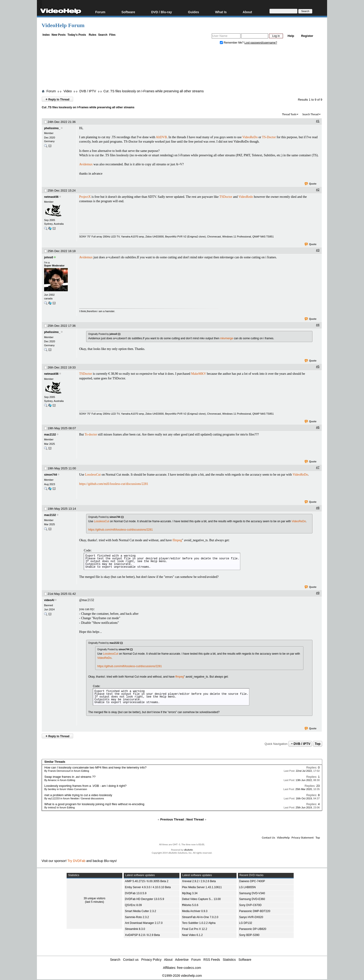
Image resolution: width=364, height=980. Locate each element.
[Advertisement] (182, 68)
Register (307, 36)
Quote (311, 184)
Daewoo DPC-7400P (252, 881)
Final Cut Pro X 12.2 (195, 929)
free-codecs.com (189, 968)
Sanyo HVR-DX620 (251, 917)
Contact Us (268, 837)
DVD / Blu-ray (161, 12)
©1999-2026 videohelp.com (182, 976)
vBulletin (188, 850)
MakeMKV (198, 374)
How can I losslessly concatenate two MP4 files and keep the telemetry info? (95, 767)
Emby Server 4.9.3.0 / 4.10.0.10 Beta (148, 887)
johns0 (49, 257)
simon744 (50, 475)
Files (112, 35)
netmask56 (51, 197)
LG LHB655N (247, 887)
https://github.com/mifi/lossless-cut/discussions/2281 (114, 484)
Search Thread (310, 114)
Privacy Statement (303, 837)
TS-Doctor (269, 137)
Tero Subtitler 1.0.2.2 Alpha (199, 923)
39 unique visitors (94, 898)
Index (46, 35)
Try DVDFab (76, 861)
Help (291, 36)
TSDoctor (226, 197)
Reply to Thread (57, 99)
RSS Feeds (212, 960)
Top (318, 744)
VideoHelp (283, 837)
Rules (93, 35)
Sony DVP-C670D (250, 905)
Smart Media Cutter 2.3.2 (140, 911)
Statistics (229, 960)
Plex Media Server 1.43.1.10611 (202, 887)
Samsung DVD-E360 (252, 899)
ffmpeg (177, 540)
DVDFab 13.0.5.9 (136, 893)
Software (128, 12)
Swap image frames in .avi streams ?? (70, 777)
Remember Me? (232, 43)
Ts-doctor (91, 434)
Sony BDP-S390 (249, 935)
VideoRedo (246, 197)
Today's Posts (77, 35)
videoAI (49, 600)
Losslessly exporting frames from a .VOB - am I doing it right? (85, 786)
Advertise (182, 960)
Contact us (131, 960)
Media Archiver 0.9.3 (195, 911)
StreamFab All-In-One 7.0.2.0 (200, 917)
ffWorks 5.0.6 (190, 905)
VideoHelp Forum (63, 25)
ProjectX (85, 197)
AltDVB (161, 137)
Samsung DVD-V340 (252, 893)
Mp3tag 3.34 (190, 893)
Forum (100, 12)
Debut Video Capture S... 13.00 (201, 899)
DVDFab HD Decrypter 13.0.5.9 (145, 899)
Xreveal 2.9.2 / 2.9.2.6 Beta (199, 881)
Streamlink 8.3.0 (135, 929)
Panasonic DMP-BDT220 (255, 911)
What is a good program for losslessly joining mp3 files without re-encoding (94, 804)
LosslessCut (93, 475)
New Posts (59, 35)
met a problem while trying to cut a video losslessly (78, 795)
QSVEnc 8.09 (133, 905)
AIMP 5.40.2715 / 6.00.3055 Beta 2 (147, 881)
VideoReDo (250, 137)
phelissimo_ (52, 128)
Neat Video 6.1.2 (192, 935)
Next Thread (195, 819)
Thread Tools (289, 114)
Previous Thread (172, 819)
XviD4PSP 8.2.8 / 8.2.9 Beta (142, 935)
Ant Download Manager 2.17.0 (144, 923)
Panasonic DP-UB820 (253, 929)
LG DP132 (246, 923)
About (247, 12)
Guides (193, 12)
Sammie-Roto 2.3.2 (137, 917)
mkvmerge (227, 338)
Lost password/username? (261, 43)
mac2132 (50, 435)
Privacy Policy (151, 960)
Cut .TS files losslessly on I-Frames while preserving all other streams (154, 91)
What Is (221, 12)
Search (103, 35)
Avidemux (86, 164)
